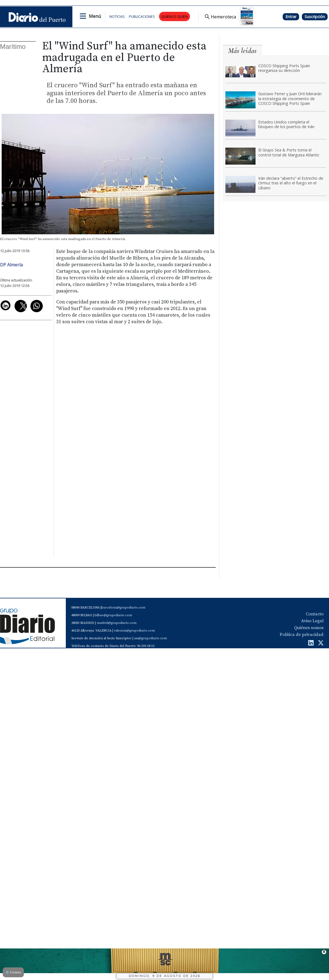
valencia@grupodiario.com (134, 631)
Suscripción (315, 17)
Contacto (315, 614)
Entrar (291, 17)
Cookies (13, 972)
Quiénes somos (309, 628)
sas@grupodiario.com (151, 638)
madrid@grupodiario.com (117, 623)
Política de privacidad (302, 635)
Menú (95, 16)
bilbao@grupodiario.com (113, 615)
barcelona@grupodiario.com (123, 608)
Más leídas (242, 51)
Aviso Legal (312, 621)
